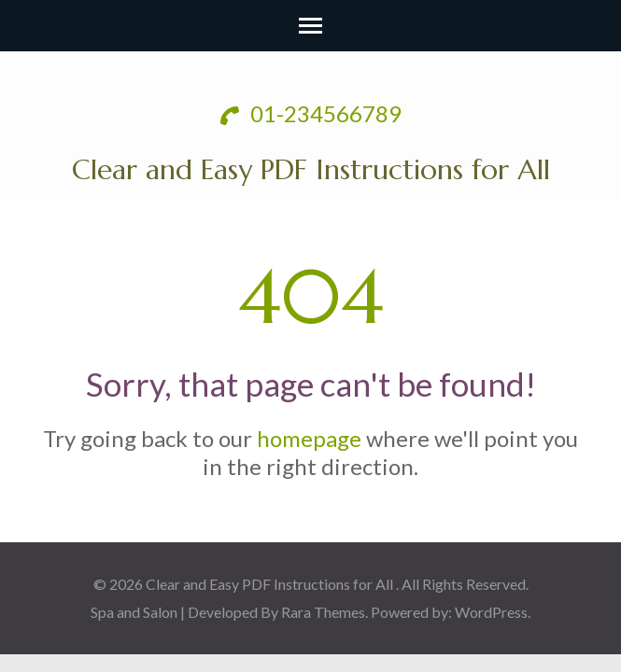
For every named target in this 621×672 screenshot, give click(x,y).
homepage (309, 438)
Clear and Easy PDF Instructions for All (311, 169)
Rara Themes (323, 612)
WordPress (491, 612)
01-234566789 (311, 113)
